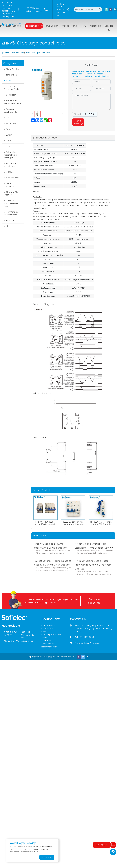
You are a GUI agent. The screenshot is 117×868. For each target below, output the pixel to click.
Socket (9, 141)
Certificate (96, 26)
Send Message (79, 122)
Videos (66, 26)
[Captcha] (77, 114)
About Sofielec (14, 26)
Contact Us (109, 28)
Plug (8, 129)
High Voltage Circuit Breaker (11, 213)
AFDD (8, 146)
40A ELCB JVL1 (27, 641)
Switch (9, 135)
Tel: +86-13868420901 (85, 637)
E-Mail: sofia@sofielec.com (87, 643)
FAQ (84, 26)
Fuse (8, 118)
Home (7, 53)
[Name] (82, 82)
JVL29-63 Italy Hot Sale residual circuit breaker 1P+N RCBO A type (73, 524)
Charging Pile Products (11, 193)
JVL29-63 (8, 635)
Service (75, 26)
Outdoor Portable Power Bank (11, 203)
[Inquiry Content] (91, 101)
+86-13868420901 (33, 8)
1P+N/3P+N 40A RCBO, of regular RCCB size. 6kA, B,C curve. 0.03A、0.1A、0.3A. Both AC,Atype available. (46, 525)
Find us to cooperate (94, 601)
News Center (51, 26)
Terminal (10, 220)
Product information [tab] (47, 138)
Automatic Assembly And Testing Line (10, 155)
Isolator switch (13, 123)
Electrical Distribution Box (11, 111)
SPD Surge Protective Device (12, 88)
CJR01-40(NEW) (11, 632)
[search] (100, 9)
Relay (28, 53)
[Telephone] (101, 89)
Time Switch (11, 75)
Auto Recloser (12, 178)
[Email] (101, 82)
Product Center (33, 26)
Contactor (11, 95)
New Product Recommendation (12, 102)
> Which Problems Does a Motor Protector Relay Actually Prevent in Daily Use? (93, 565)
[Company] (82, 89)
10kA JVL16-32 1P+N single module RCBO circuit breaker (101, 524)
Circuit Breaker (12, 69)
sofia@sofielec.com (34, 11)
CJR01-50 (26, 632)
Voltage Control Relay (41, 53)
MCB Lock (10, 172)
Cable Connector (9, 185)
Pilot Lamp (11, 226)
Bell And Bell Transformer (10, 165)
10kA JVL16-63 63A (12, 641)
